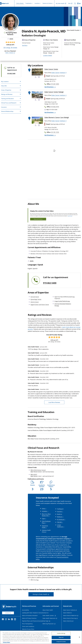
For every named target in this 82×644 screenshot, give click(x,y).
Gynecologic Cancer (36, 299)
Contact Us (8, 613)
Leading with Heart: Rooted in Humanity (33, 613)
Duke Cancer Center (51, 69)
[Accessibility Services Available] (36, 77)
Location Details (48, 55)
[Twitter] (12, 619)
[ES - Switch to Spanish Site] (79, 3)
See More (25, 55)
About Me (4, 86)
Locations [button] (37, 3)
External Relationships (7, 111)
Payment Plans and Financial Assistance (33, 621)
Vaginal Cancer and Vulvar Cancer (40, 305)
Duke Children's (68, 613)
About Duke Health (48, 610)
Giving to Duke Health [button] (40, 594)
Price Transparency (27, 624)
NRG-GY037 (34, 474)
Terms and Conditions (28, 626)
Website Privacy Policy (28, 629)
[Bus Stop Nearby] (39, 77)
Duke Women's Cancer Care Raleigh (57, 117)
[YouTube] (15, 619)
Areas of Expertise (6, 90)
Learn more (70, 216)
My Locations (5, 82)
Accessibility (25, 610)
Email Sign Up (46, 621)
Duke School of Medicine (70, 616)
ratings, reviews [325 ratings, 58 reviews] (10, 48)
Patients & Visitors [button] (47, 3)
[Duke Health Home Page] (9, 607)
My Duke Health (60, 3)
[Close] (79, 638)
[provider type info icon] (80, 30)
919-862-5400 (50, 283)
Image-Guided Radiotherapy (62, 301)
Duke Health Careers (48, 616)
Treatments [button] (28, 3)
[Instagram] (6, 619)
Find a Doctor (20, 3)
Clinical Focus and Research (9, 103)
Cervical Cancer (35, 297)
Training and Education (7, 99)
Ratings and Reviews (7, 94)
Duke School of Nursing (70, 618)
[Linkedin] (9, 619)
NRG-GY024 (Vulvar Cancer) (38, 470)
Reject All (61, 638)
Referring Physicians (48, 624)
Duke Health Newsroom (49, 618)
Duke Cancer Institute (58, 73)
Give (69, 3)
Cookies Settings (61, 634)
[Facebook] (3, 619)
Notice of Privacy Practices (29, 618)
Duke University (67, 621)
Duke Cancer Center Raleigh (54, 92)
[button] (33, 486)
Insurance (4, 107)
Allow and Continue (38, 219)
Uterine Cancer (35, 302)
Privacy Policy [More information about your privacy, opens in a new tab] (6, 643)
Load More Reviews (54, 402)
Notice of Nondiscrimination (30, 616)
